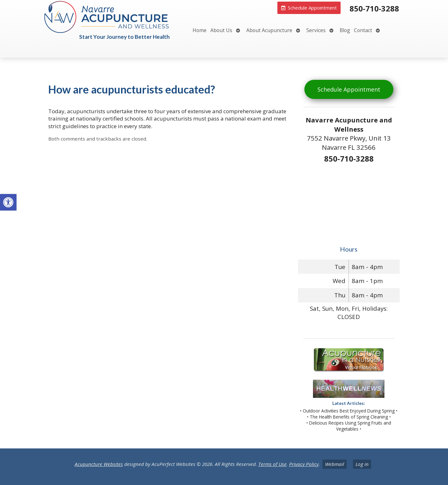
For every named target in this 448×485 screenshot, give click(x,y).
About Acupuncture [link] (269, 30)
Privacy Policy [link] (304, 464)
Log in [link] (362, 464)
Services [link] (316, 30)
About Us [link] (221, 30)
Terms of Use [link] (272, 464)
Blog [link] (345, 30)
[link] (8, 202)
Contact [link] (363, 30)
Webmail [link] (335, 464)
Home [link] (200, 30)
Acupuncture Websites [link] (99, 464)
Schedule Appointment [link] (349, 89)
